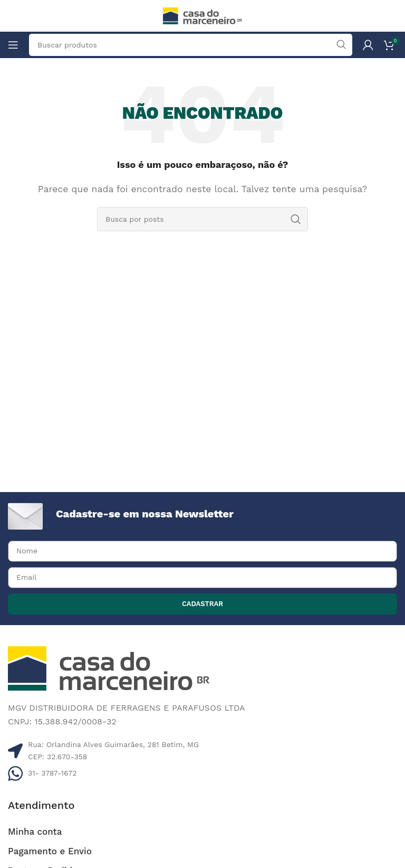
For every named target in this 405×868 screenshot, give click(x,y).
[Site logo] (202, 15)
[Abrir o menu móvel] (13, 45)
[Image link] (109, 668)
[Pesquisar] (202, 219)
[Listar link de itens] (202, 773)
